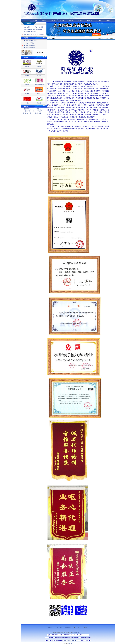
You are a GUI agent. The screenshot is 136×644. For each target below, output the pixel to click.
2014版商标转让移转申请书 (31, 41)
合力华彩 (70, 643)
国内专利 (62, 20)
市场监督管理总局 (27, 109)
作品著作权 (80, 20)
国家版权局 (38, 113)
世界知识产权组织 (38, 111)
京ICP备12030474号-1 (78, 632)
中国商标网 (27, 111)
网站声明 (59, 627)
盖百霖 (39, 76)
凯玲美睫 (27, 66)
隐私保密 (68, 627)
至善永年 (39, 66)
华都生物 (39, 103)
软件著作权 (90, 20)
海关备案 (99, 20)
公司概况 (35, 20)
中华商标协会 (38, 109)
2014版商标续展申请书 (30, 43)
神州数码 (27, 94)
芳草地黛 (27, 85)
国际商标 (53, 20)
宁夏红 (27, 103)
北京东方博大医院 (39, 85)
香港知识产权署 (27, 113)
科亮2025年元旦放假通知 (31, 26)
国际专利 (71, 20)
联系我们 (50, 627)
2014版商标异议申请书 (30, 45)
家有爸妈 (27, 76)
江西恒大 (39, 94)
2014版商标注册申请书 (30, 48)
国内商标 (44, 20)
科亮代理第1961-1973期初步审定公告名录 (35, 35)
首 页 (25, 20)
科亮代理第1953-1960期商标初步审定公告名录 (36, 28)
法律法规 (108, 20)
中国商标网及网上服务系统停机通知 (33, 31)
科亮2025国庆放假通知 (30, 33)
